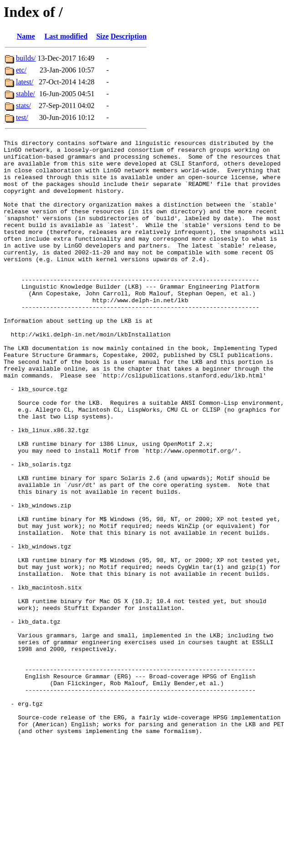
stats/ (23, 106)
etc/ (21, 70)
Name (26, 36)
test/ (22, 117)
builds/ (26, 58)
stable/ (25, 94)
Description (129, 36)
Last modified (66, 36)
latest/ (25, 82)
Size (102, 36)
